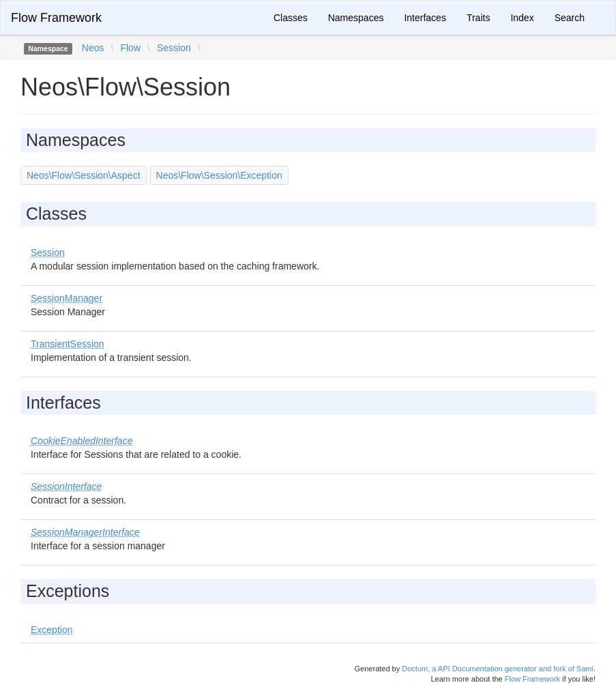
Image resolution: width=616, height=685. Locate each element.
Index (522, 18)
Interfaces (425, 18)
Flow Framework (56, 18)
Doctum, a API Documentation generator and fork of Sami (498, 669)
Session (174, 48)
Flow (130, 48)
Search (570, 18)
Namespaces (356, 18)
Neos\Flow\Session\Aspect (84, 175)
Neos (93, 48)
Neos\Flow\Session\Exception (219, 175)
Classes (291, 18)
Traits (478, 18)
